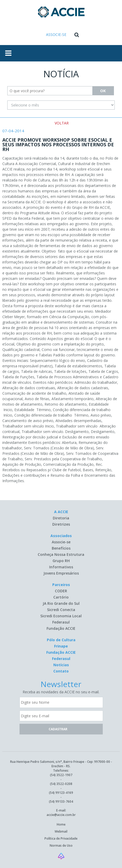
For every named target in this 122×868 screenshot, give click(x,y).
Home (61, 824)
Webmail (61, 831)
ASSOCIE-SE (56, 34)
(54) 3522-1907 (61, 775)
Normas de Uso (61, 845)
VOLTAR (62, 123)
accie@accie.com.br (61, 815)
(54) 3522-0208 (61, 784)
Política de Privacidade (61, 838)
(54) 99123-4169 (61, 793)
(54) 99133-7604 (61, 801)
